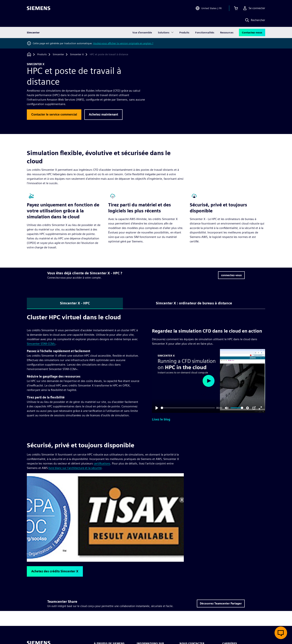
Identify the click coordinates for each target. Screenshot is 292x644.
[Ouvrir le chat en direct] (281, 633)
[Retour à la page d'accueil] (29, 54)
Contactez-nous (252, 32)
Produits (184, 32)
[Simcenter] (58, 54)
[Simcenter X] (77, 54)
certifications (102, 463)
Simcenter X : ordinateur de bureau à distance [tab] (194, 303)
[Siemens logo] (39, 8)
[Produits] (42, 54)
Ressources (227, 32)
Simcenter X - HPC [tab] (75, 303)
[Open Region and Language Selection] (208, 8)
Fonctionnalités (205, 32)
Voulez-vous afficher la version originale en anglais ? (123, 43)
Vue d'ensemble (142, 32)
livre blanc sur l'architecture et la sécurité (75, 468)
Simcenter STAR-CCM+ (41, 344)
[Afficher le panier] (236, 8)
